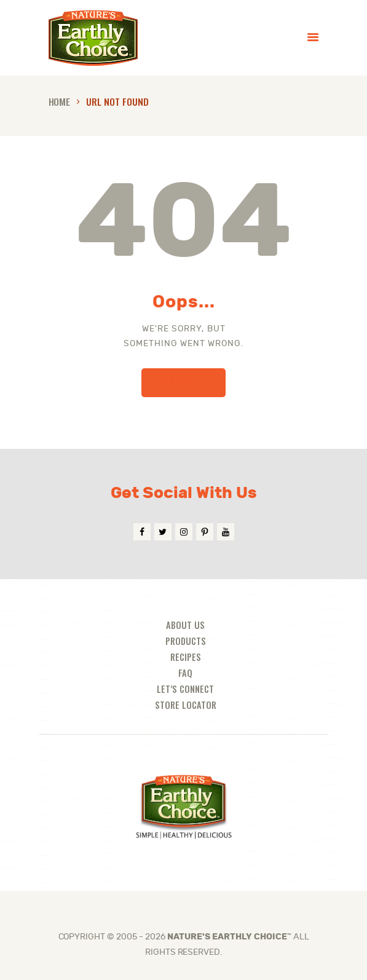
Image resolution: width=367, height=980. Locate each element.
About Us (185, 625)
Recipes (186, 657)
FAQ (185, 673)
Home (60, 101)
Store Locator (186, 705)
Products (186, 641)
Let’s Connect (185, 689)
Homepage (177, 382)
